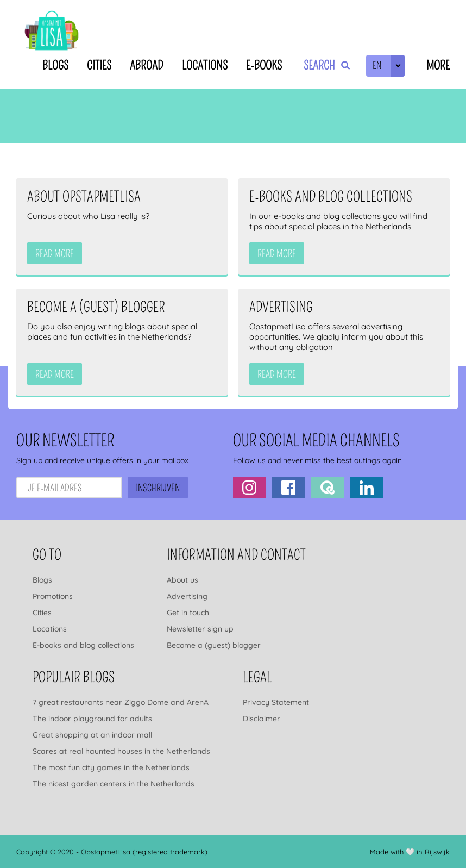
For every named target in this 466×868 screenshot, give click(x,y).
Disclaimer (262, 719)
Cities (99, 65)
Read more (55, 254)
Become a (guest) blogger (214, 645)
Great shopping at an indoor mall (92, 735)
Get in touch (188, 613)
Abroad (147, 65)
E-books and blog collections (83, 645)
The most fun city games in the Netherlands (111, 767)
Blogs (55, 65)
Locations (205, 65)
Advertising (187, 596)
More (438, 65)
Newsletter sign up (200, 629)
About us (182, 580)
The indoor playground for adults (92, 719)
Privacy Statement (276, 702)
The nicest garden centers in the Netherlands (114, 784)
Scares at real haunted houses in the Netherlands (121, 751)
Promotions (53, 596)
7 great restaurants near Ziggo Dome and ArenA (121, 702)
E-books (264, 65)
